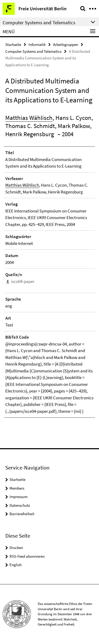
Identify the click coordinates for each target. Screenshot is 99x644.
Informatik (37, 44)
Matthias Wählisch (29, 118)
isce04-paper (23, 281)
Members (17, 488)
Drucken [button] (16, 548)
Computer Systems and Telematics (33, 51)
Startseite (13, 44)
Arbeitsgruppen (66, 44)
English (16, 565)
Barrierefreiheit (22, 514)
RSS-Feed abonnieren (27, 556)
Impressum (18, 497)
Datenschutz (20, 505)
